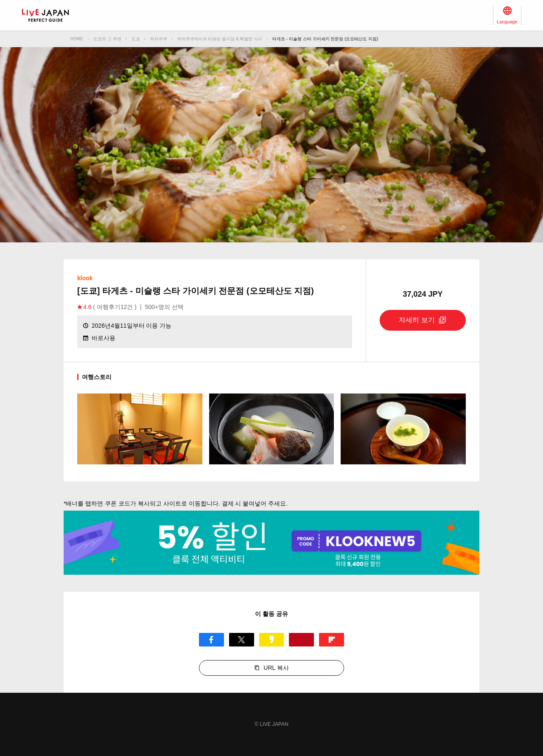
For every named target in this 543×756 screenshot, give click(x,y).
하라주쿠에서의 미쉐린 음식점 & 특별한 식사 (220, 39)
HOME (77, 39)
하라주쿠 (159, 39)
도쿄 (136, 39)
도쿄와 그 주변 (107, 39)
